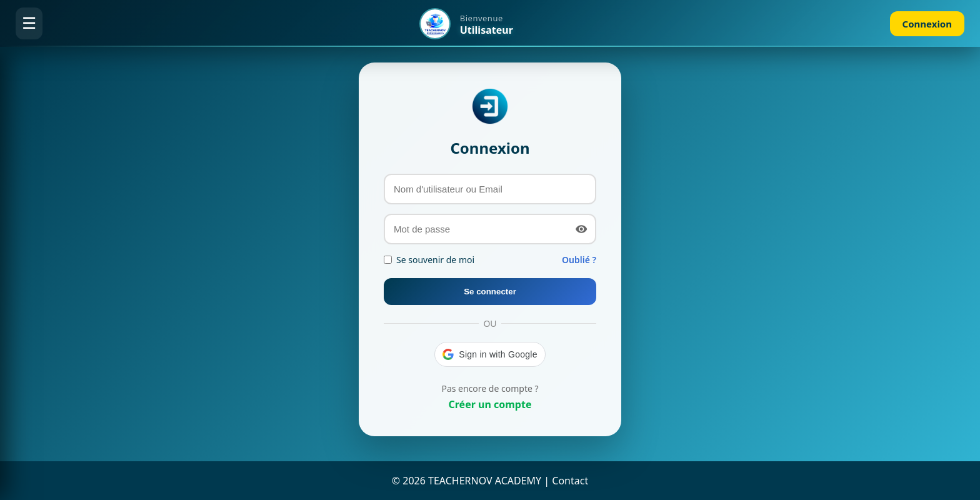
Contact (570, 481)
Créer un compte (490, 404)
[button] (490, 354)
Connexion (927, 24)
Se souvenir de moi (429, 260)
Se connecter (490, 292)
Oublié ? (579, 260)
